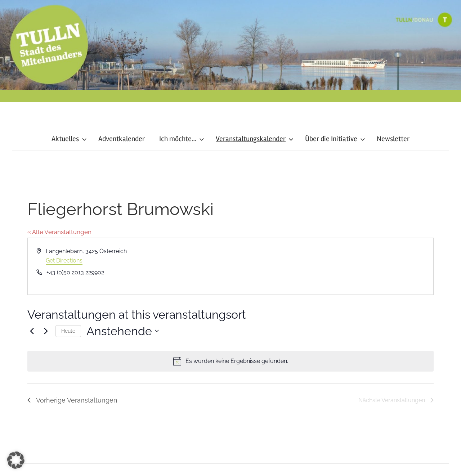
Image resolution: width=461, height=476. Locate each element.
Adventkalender (122, 139)
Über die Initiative (335, 139)
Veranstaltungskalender (255, 139)
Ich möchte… (182, 139)
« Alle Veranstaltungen (59, 232)
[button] (16, 460)
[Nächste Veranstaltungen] (46, 331)
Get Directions (64, 261)
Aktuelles (69, 139)
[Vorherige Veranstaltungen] (32, 331)
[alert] (230, 361)
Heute (68, 331)
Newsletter (393, 139)
